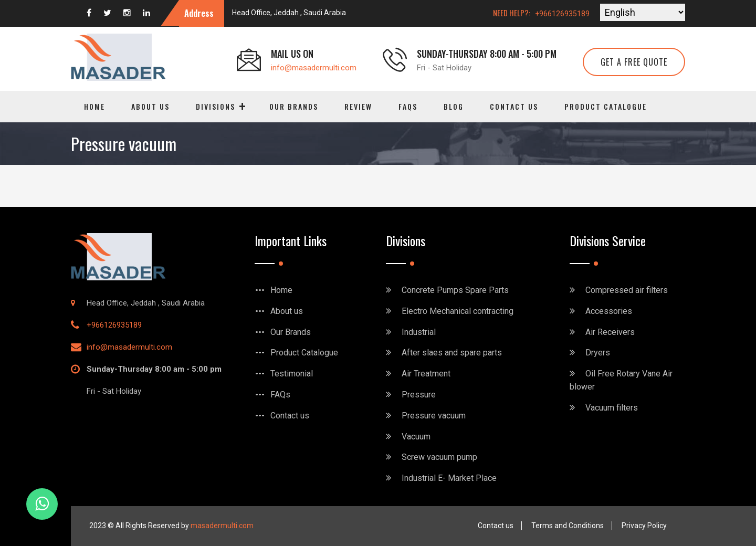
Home (94, 106)
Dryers (598, 353)
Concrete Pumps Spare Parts (455, 290)
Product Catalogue (606, 106)
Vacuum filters (612, 408)
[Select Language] (643, 12)
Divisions (216, 106)
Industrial (419, 332)
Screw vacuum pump (439, 457)
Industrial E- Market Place (449, 478)
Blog (454, 106)
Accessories (609, 311)
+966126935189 (562, 14)
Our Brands (294, 106)
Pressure (419, 395)
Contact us (514, 106)
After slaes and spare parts (452, 353)
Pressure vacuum (434, 416)
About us (150, 106)
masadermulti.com (222, 526)
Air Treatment (426, 374)
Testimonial (292, 374)
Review (358, 106)
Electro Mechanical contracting (458, 311)
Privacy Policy (644, 526)
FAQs (408, 106)
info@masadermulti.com (314, 68)
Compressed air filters (627, 290)
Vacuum (416, 437)
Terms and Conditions (568, 526)
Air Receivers (610, 332)
